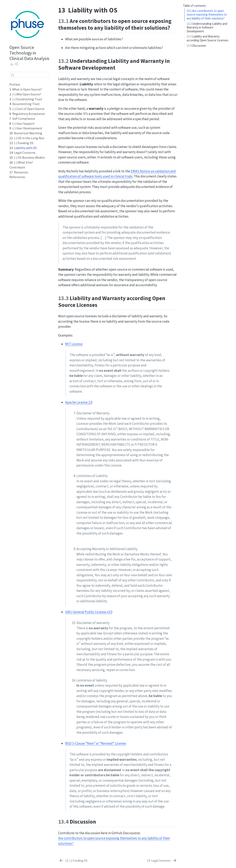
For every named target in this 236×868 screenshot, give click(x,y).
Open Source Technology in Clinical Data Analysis (29, 53)
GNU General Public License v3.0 (89, 612)
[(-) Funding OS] (73, 861)
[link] (12, 64)
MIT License (74, 344)
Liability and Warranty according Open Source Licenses (208, 38)
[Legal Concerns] (162, 861)
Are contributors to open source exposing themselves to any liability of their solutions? (207, 15)
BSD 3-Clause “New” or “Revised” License (96, 743)
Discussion (196, 46)
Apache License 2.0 (79, 402)
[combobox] (29, 75)
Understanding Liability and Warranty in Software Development (207, 27)
